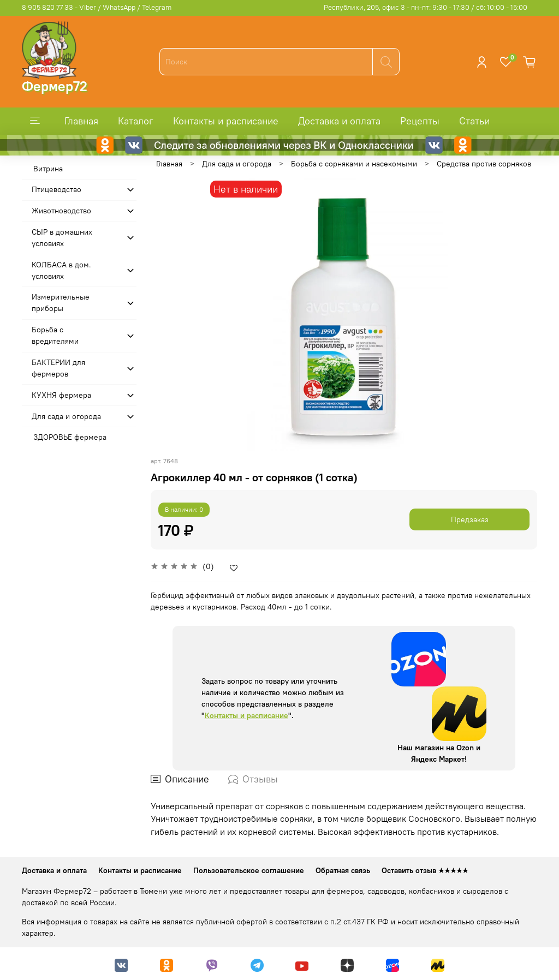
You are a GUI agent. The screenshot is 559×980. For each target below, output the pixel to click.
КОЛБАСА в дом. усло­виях (61, 270)
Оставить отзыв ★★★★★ (425, 870)
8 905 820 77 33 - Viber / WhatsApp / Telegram (97, 7)
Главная (81, 121)
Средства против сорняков (484, 164)
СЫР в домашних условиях (62, 238)
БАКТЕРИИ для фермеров (58, 368)
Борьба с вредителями (55, 335)
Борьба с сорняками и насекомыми (354, 164)
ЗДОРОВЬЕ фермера (70, 437)
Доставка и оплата (339, 121)
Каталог (136, 121)
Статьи (474, 121)
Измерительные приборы (61, 303)
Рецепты (420, 121)
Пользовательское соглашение (249, 870)
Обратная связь (343, 870)
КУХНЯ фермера (61, 395)
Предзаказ (470, 519)
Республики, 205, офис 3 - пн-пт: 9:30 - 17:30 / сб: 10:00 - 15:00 (426, 7)
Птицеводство (57, 189)
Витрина (48, 169)
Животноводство (61, 211)
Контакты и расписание (226, 121)
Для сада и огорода (237, 164)
